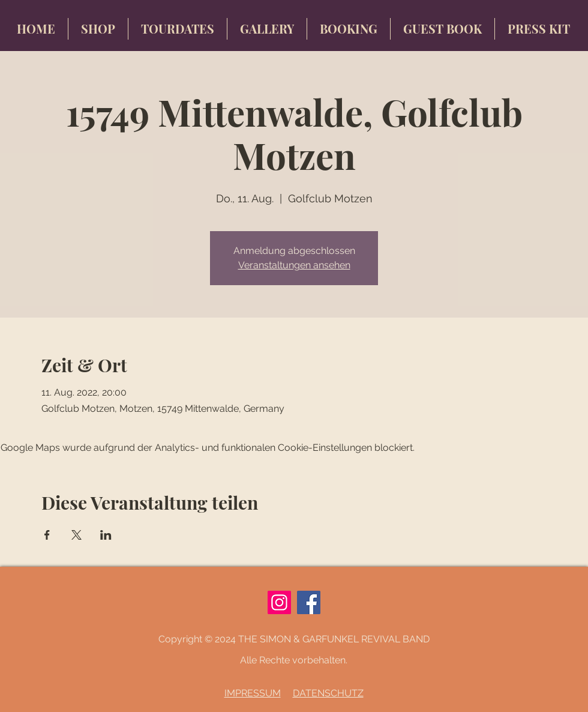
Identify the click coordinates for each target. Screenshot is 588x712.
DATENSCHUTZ (328, 693)
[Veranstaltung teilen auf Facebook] (47, 535)
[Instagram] (279, 602)
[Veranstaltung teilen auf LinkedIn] (106, 535)
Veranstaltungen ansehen (294, 265)
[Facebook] (309, 602)
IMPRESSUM (253, 693)
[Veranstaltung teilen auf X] (76, 535)
